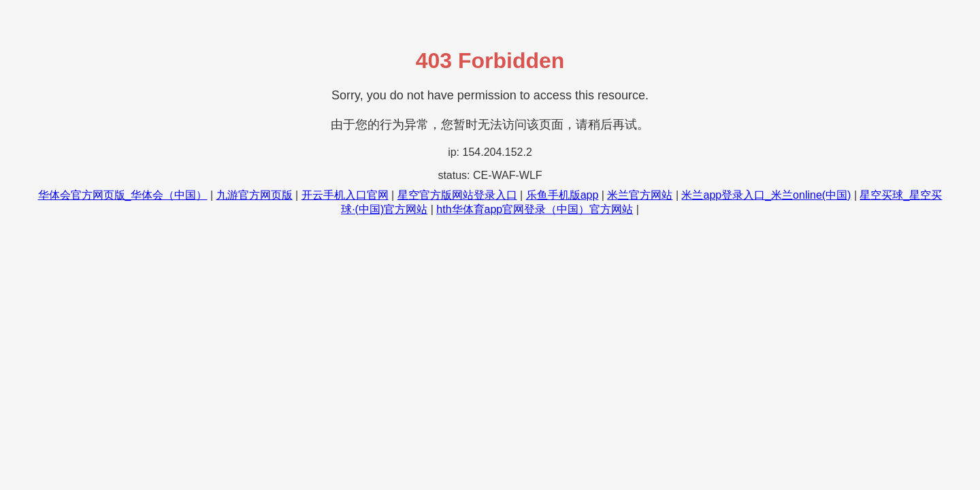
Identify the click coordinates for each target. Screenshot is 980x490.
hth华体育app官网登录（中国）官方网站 (535, 209)
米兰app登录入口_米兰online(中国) (766, 195)
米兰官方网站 (640, 195)
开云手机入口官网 (345, 195)
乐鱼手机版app (562, 195)
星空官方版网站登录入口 (457, 195)
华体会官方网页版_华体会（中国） (123, 195)
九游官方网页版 (255, 195)
